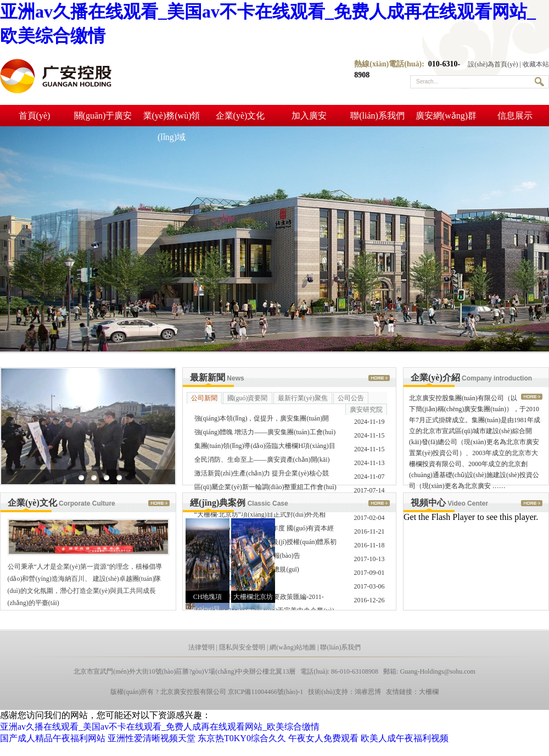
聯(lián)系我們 (377, 116)
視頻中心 (449, 503)
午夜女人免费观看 (323, 738)
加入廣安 (309, 116)
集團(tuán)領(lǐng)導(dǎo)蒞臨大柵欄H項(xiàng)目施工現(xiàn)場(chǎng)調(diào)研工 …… (265, 447)
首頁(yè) (35, 116)
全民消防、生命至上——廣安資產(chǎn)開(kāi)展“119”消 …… (262, 461)
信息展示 (515, 116)
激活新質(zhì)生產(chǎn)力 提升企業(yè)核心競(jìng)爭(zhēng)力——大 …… (262, 475)
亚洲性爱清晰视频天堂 (152, 738)
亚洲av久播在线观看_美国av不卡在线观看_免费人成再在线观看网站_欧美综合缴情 (160, 727)
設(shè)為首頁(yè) (493, 64)
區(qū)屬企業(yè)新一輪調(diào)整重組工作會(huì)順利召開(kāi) (265, 489)
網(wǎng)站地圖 (293, 647)
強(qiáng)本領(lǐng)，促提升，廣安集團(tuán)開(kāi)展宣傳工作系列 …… (262, 420)
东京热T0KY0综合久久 (242, 738)
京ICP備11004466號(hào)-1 (266, 692)
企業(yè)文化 (240, 116)
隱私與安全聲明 (242, 647)
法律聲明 (201, 647)
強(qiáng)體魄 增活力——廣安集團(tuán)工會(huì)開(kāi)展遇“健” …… (265, 434)
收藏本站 (536, 64)
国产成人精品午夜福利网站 (53, 738)
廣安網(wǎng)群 (446, 116)
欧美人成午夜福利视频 (405, 738)
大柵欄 (429, 692)
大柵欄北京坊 (253, 597)
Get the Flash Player (439, 517)
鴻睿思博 (368, 692)
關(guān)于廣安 (103, 116)
